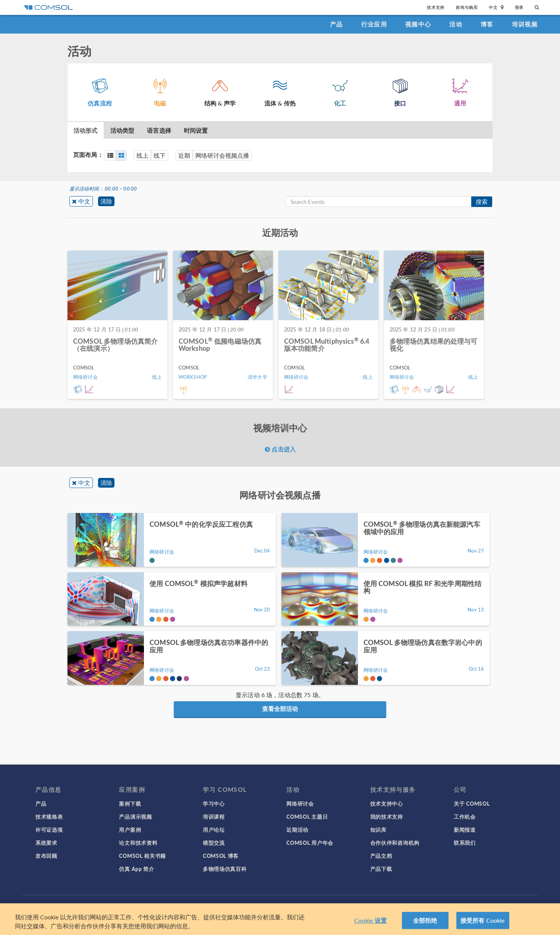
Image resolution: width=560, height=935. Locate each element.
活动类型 (122, 130)
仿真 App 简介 (136, 869)
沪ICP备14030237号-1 (298, 905)
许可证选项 (49, 829)
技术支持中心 (387, 803)
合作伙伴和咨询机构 (395, 843)
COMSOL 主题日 (307, 816)
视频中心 (418, 24)
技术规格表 (49, 816)
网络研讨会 (300, 803)
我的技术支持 (387, 816)
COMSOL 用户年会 (310, 843)
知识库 (378, 829)
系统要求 (46, 843)
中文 (84, 201)
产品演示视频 (135, 816)
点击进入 (280, 449)
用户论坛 (214, 829)
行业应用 (374, 24)
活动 (456, 24)
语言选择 (159, 130)
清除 (106, 201)
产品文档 (381, 856)
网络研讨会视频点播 (222, 155)
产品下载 (381, 869)
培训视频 (525, 24)
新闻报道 (465, 829)
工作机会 (465, 816)
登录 (519, 7)
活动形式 (86, 130)
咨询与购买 (467, 7)
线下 (160, 155)
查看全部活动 (280, 709)
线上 (142, 155)
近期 (184, 155)
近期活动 (297, 829)
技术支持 (436, 7)
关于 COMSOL (472, 803)
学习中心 (214, 803)
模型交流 (214, 843)
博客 (487, 24)
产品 (336, 24)
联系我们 (465, 843)
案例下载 (130, 803)
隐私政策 (198, 905)
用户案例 (130, 829)
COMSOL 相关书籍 (142, 856)
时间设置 (196, 130)
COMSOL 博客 (221, 856)
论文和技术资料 (138, 843)
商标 (218, 905)
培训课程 (214, 816)
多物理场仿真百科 (225, 869)
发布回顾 (46, 856)
